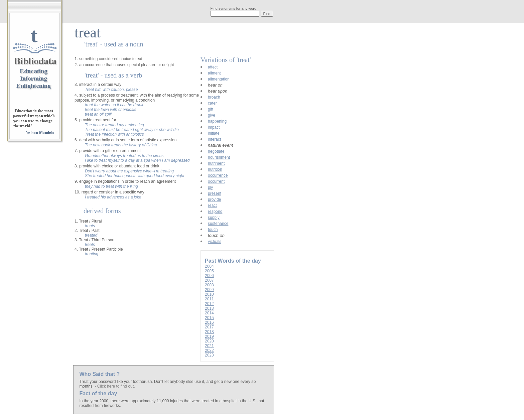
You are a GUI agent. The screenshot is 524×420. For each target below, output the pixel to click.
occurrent (216, 181)
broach (214, 97)
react (212, 205)
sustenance (218, 224)
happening (217, 121)
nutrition (215, 169)
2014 (209, 313)
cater (212, 103)
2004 (209, 266)
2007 (209, 280)
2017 (209, 327)
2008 (209, 285)
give (212, 115)
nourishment (219, 157)
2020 (209, 341)
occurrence (218, 175)
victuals (215, 242)
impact (214, 127)
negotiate (216, 151)
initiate (214, 133)
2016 (209, 322)
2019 (209, 336)
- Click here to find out (114, 386)
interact (214, 139)
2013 (209, 308)
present (215, 193)
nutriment (216, 163)
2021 (209, 346)
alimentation (219, 79)
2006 (209, 276)
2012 (209, 304)
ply (210, 187)
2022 (209, 351)
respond (215, 212)
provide (214, 199)
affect (213, 67)
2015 (209, 318)
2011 (209, 299)
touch (213, 230)
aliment (214, 73)
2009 (209, 290)
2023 (209, 355)
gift (211, 109)
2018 (209, 332)
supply (214, 218)
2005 (209, 271)
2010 (209, 294)
